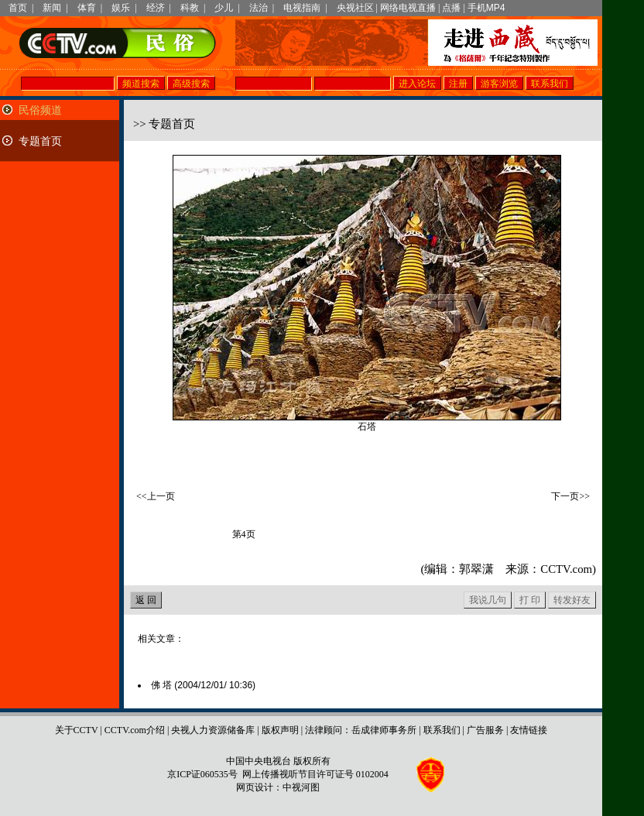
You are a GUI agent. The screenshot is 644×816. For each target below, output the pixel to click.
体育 (87, 8)
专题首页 (40, 141)
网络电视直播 (408, 8)
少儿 (224, 8)
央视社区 (355, 8)
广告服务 (485, 730)
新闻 (52, 8)
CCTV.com (566, 569)
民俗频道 (40, 110)
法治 (259, 8)
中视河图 (301, 787)
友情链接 (529, 730)
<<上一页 (156, 496)
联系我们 (442, 730)
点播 (451, 8)
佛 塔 (203, 685)
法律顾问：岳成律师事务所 (361, 730)
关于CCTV (77, 730)
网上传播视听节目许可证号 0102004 (315, 774)
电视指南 (302, 8)
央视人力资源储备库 (213, 730)
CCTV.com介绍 (135, 730)
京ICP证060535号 (202, 774)
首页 (18, 8)
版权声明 (280, 730)
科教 (190, 8)
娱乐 (121, 8)
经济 (156, 8)
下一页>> (570, 496)
